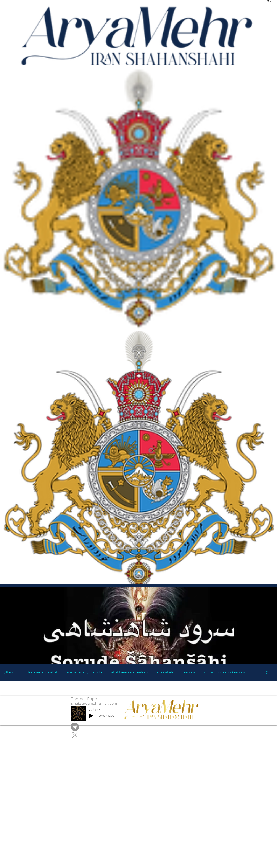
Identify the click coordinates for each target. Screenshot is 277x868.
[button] (267, 673)
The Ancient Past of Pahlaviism (227, 672)
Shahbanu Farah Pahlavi (130, 672)
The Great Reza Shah (42, 672)
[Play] (91, 716)
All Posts (11, 672)
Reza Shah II (166, 672)
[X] (94, 735)
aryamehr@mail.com (99, 703)
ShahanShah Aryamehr (85, 672)
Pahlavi (189, 672)
